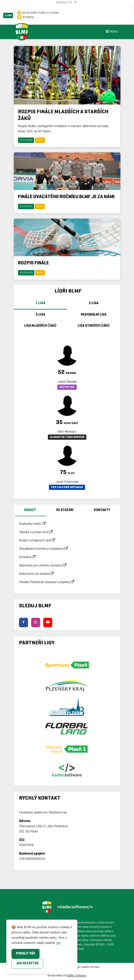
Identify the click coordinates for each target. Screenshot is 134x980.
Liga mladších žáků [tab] (40, 326)
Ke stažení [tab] (65, 510)
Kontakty (29, 557)
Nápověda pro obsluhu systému (44, 565)
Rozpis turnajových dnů (38, 540)
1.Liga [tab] (40, 303)
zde (58, 943)
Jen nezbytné (27, 963)
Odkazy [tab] (30, 510)
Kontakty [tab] (102, 510)
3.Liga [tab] (40, 315)
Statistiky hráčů (34, 524)
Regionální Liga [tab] (94, 315)
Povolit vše (26, 954)
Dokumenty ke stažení (38, 574)
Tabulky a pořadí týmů (37, 532)
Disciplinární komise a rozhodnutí (45, 549)
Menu (111, 32)
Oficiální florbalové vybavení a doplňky (48, 582)
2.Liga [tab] (94, 303)
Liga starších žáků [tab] (94, 326)
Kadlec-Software (77, 976)
